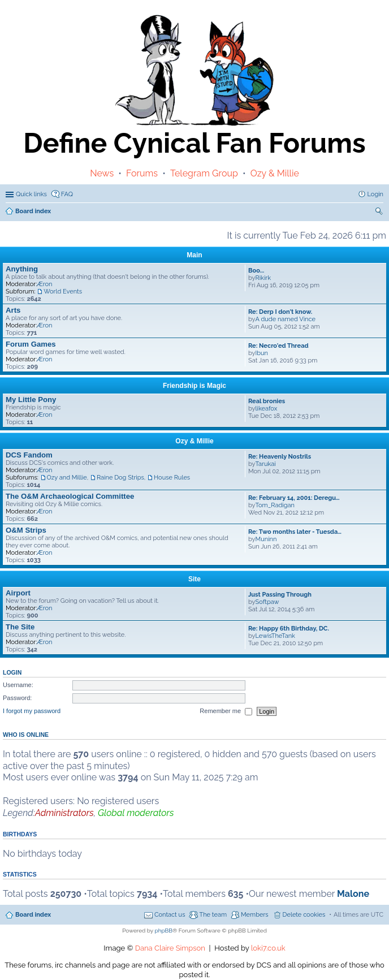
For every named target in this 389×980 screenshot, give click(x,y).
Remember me (226, 711)
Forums (142, 173)
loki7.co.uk (268, 948)
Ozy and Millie (67, 478)
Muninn (266, 539)
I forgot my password (32, 711)
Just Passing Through (280, 595)
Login (12, 672)
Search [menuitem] (380, 212)
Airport (18, 593)
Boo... (256, 271)
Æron (44, 284)
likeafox (267, 409)
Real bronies (267, 401)
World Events (63, 292)
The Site (20, 627)
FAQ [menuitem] (67, 194)
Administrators (64, 813)
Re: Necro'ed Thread (278, 346)
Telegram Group (204, 173)
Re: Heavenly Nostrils (280, 457)
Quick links (31, 194)
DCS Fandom (29, 455)
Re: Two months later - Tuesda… (295, 532)
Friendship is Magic (194, 386)
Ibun (262, 353)
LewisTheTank (275, 636)
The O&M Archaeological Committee (70, 496)
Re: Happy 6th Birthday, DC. (289, 629)
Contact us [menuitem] (170, 915)
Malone (353, 894)
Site (194, 579)
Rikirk (263, 278)
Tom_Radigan (275, 505)
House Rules (172, 478)
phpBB (164, 931)
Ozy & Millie (275, 173)
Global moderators (136, 813)
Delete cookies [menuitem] (304, 915)
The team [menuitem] (213, 915)
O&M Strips (26, 530)
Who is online (26, 735)
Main (194, 255)
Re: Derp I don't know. (280, 312)
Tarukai (266, 464)
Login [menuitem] (375, 194)
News (102, 173)
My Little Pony (31, 400)
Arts (13, 310)
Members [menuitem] (255, 915)
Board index (33, 915)
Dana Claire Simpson (170, 948)
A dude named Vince (286, 319)
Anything (22, 269)
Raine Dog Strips (120, 478)
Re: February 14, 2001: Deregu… (294, 498)
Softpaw (267, 602)
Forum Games (31, 344)
